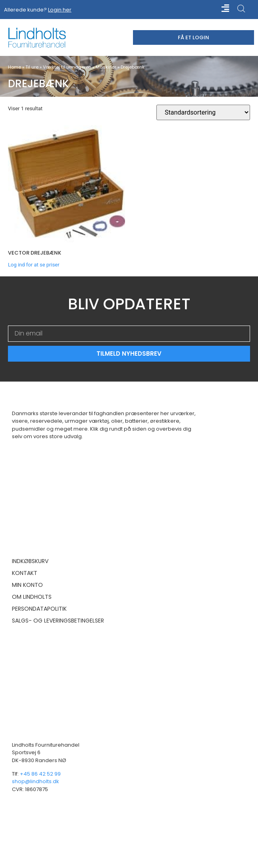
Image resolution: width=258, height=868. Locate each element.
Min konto (27, 585)
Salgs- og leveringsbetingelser (58, 621)
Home (14, 67)
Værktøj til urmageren (67, 67)
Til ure (32, 67)
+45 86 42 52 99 (40, 774)
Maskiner (106, 67)
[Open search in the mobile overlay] (241, 9)
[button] (219, 9)
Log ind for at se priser (34, 265)
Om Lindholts (32, 597)
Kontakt (25, 573)
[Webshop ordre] (203, 112)
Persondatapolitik (39, 609)
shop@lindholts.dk (36, 781)
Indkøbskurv (30, 561)
